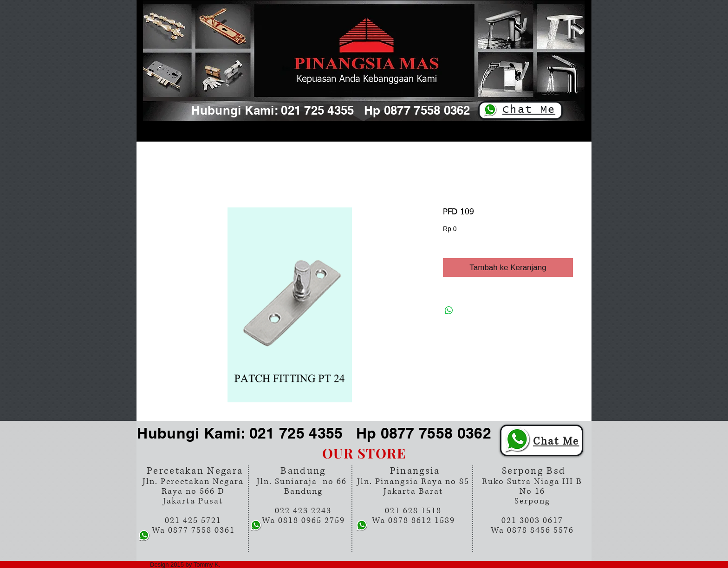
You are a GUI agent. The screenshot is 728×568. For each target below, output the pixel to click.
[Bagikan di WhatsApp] (449, 310)
